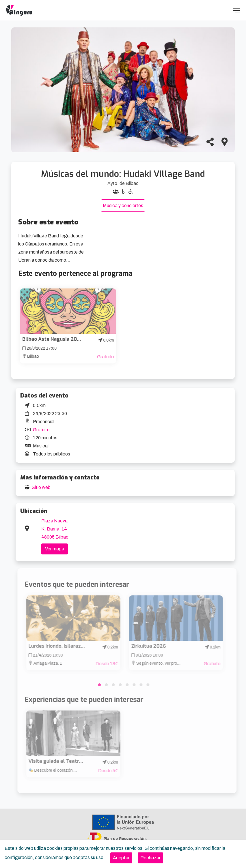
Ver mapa (55, 549)
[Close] (121, 858)
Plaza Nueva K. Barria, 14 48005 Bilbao (55, 529)
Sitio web (41, 487)
